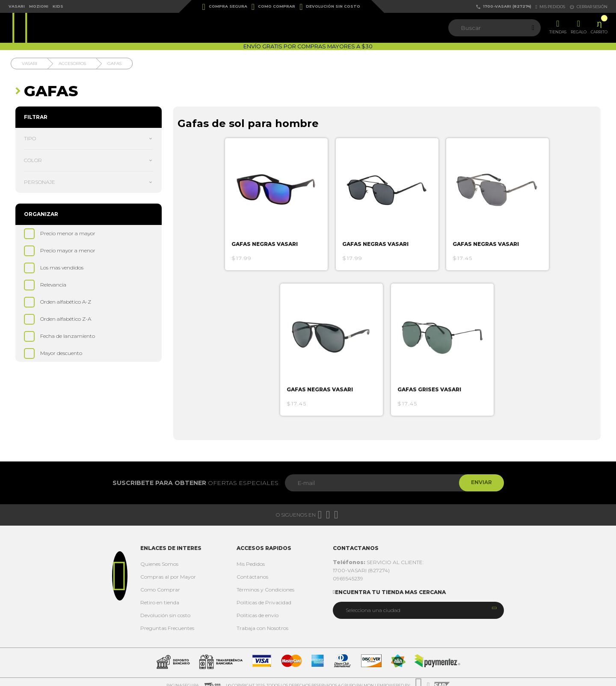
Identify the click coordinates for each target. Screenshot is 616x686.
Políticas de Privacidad (264, 596)
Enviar (481, 476)
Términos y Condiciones (265, 583)
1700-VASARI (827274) (503, 7)
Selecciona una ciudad (373, 604)
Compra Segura (225, 7)
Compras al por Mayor (168, 570)
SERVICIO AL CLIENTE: (378, 555)
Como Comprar (273, 7)
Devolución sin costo (330, 7)
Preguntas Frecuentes (167, 621)
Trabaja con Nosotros (262, 621)
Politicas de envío (258, 608)
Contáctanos (252, 570)
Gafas (114, 64)
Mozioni (39, 6)
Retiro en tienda (160, 596)
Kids (58, 6)
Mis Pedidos (251, 557)
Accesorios (72, 64)
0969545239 (348, 572)
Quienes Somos (159, 557)
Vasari (17, 6)
